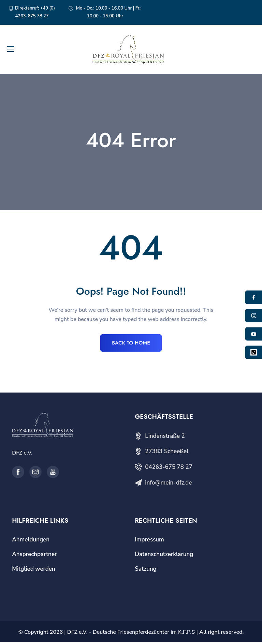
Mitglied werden (34, 571)
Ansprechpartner (34, 556)
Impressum (149, 541)
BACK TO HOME (131, 344)
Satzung (145, 571)
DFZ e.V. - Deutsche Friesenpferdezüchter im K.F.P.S (131, 634)
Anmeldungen (31, 541)
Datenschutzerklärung (164, 556)
